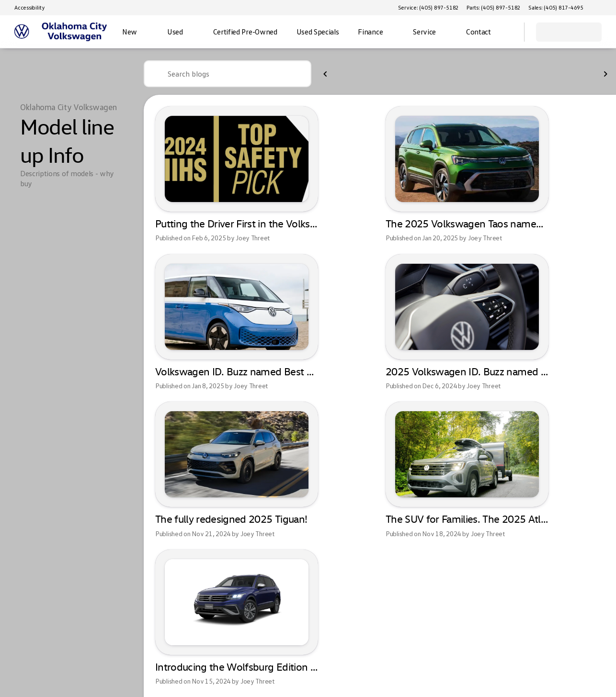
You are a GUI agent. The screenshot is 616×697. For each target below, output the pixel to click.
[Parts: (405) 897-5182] (494, 8)
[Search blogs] (228, 74)
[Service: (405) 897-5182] (428, 8)
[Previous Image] (326, 74)
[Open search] (505, 32)
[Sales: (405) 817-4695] (556, 8)
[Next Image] (605, 74)
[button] (605, 8)
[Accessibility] (25, 8)
